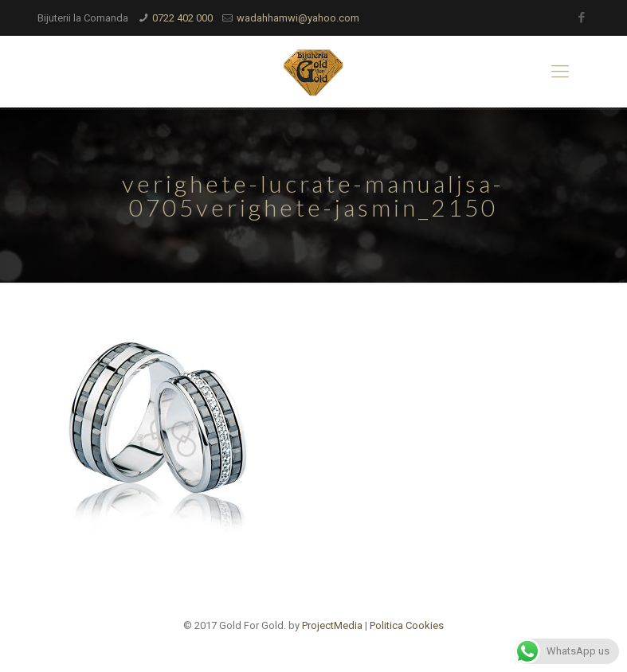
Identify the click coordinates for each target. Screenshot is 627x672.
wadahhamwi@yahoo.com (298, 18)
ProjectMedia (332, 625)
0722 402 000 (182, 18)
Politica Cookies (407, 625)
